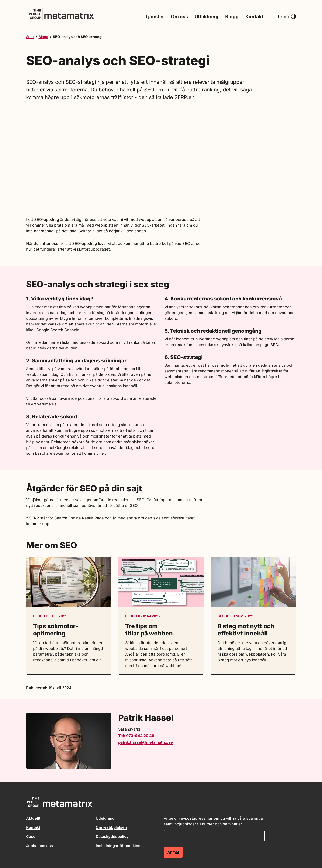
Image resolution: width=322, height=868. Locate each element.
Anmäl (173, 852)
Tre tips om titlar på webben (149, 630)
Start (30, 37)
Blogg (232, 17)
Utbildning (207, 17)
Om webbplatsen (111, 827)
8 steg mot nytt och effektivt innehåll (246, 630)
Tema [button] (287, 17)
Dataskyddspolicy (112, 836)
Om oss (179, 17)
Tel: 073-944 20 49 (136, 736)
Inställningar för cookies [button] (118, 846)
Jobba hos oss (39, 846)
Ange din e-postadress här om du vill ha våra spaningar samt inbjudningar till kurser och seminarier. (214, 821)
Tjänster (155, 17)
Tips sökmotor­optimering (56, 630)
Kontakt (254, 17)
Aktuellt (33, 818)
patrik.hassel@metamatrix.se (146, 742)
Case (31, 836)
